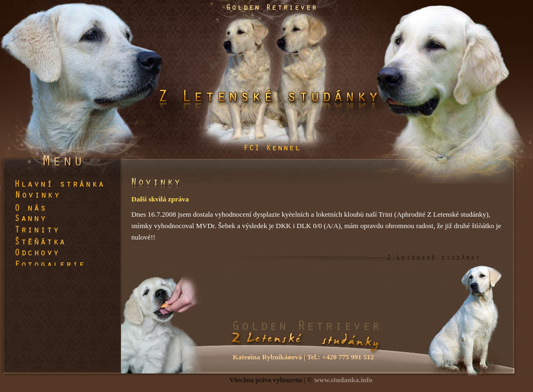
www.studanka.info (343, 380)
